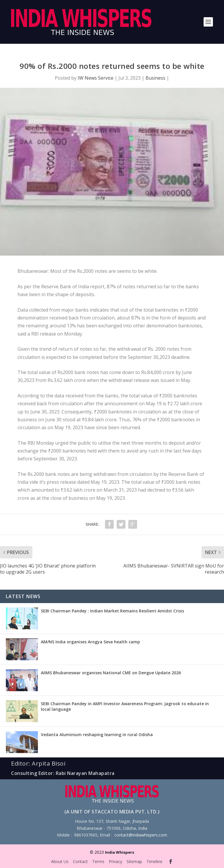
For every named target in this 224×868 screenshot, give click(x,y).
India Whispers (120, 852)
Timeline (154, 861)
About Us (60, 861)
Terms (98, 861)
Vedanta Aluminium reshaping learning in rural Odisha (97, 735)
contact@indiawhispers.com (141, 835)
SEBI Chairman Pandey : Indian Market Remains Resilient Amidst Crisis (112, 611)
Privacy (116, 861)
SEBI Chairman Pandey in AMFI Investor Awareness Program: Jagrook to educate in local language (125, 706)
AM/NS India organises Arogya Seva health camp (90, 642)
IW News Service (96, 78)
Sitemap (134, 861)
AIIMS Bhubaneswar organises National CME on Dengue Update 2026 (111, 673)
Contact (80, 861)
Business (155, 78)
